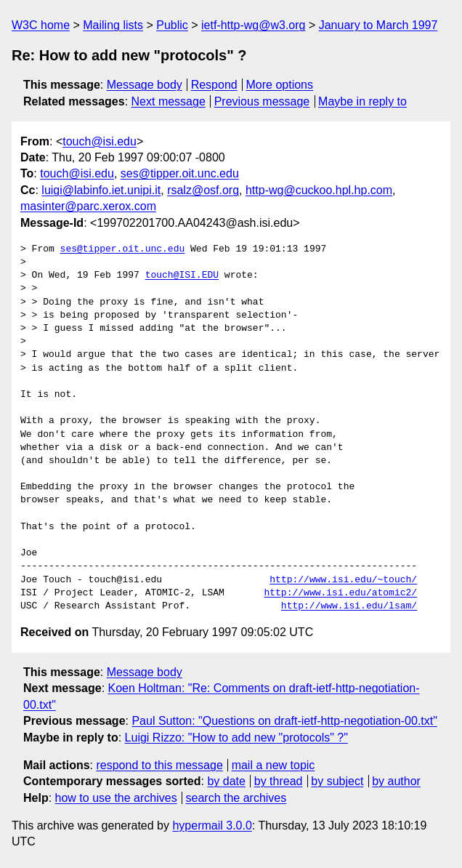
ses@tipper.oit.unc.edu (180, 173)
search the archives (236, 798)
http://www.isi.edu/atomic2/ (340, 593)
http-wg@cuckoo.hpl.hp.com (319, 190)
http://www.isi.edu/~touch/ (343, 580)
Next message (169, 101)
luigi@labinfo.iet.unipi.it (101, 190)
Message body (145, 85)
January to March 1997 (378, 25)
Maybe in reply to (362, 101)
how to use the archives (116, 798)
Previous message (262, 101)
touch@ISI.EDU (182, 276)
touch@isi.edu (100, 141)
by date (226, 781)
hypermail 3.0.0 (212, 825)
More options (280, 85)
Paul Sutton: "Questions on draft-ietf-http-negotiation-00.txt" (284, 721)
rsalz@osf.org (203, 190)
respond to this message (159, 765)
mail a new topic (273, 765)
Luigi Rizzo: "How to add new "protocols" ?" (236, 738)
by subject (337, 781)
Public (172, 25)
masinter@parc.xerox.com (88, 206)
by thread (279, 781)
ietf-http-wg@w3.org (253, 25)
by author (396, 781)
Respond (214, 85)
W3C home (41, 25)
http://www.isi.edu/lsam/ (349, 606)
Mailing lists (113, 25)
